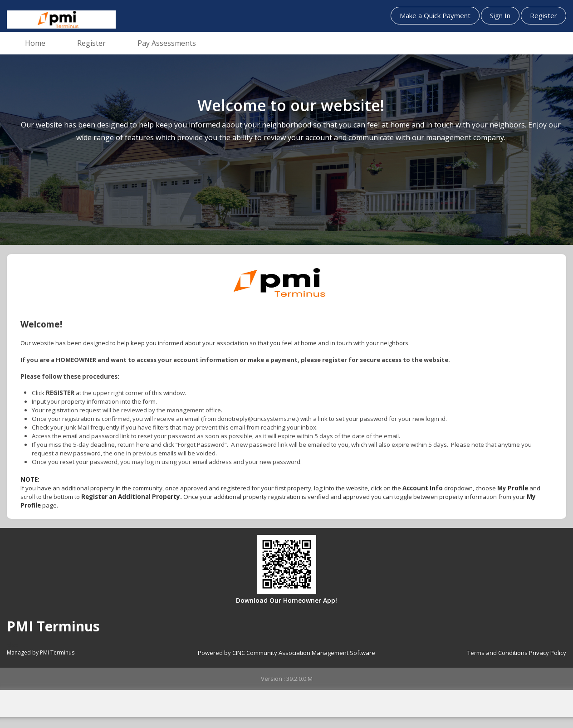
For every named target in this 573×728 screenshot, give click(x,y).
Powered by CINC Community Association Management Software (286, 653)
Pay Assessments (167, 43)
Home (35, 43)
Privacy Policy (548, 653)
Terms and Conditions (497, 653)
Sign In (500, 15)
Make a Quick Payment (435, 15)
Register (544, 15)
